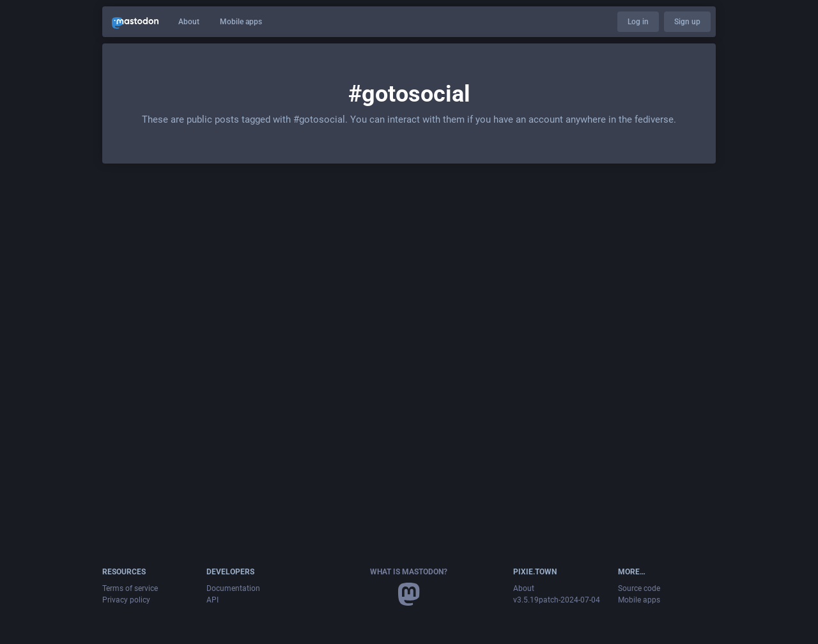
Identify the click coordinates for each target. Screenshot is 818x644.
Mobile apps (241, 22)
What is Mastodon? (409, 572)
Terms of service (130, 588)
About (189, 22)
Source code (639, 588)
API (212, 600)
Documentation (233, 588)
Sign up (687, 22)
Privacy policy (126, 600)
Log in (638, 22)
